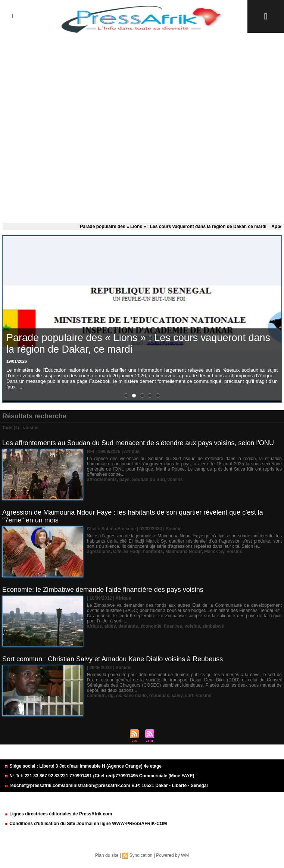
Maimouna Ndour (183, 552)
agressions (99, 552)
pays (124, 480)
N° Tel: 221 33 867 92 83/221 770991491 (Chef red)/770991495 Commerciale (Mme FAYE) (99, 776)
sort (189, 696)
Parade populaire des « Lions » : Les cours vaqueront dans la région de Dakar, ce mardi (176, 227)
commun (96, 696)
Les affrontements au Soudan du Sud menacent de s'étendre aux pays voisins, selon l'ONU (138, 443)
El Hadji (132, 552)
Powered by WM (172, 855)
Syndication (141, 855)
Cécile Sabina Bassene (111, 529)
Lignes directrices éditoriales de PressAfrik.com (58, 814)
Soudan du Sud (149, 480)
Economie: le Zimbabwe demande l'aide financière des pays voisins (103, 590)
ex (118, 696)
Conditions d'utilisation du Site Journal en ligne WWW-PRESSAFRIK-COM (86, 824)
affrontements (102, 480)
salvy (177, 696)
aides (110, 626)
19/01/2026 (17, 361)
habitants (153, 552)
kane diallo (135, 696)
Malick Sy (214, 552)
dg (111, 696)
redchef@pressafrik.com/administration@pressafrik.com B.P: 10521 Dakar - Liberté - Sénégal (106, 786)
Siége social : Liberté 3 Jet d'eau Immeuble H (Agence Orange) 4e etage (83, 766)
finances (173, 626)
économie (151, 626)
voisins (175, 480)
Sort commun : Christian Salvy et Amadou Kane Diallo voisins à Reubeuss (113, 659)
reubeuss (159, 696)
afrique (94, 626)
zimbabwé (213, 626)
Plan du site (107, 855)
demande (128, 626)
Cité (117, 552)
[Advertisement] (142, 126)
